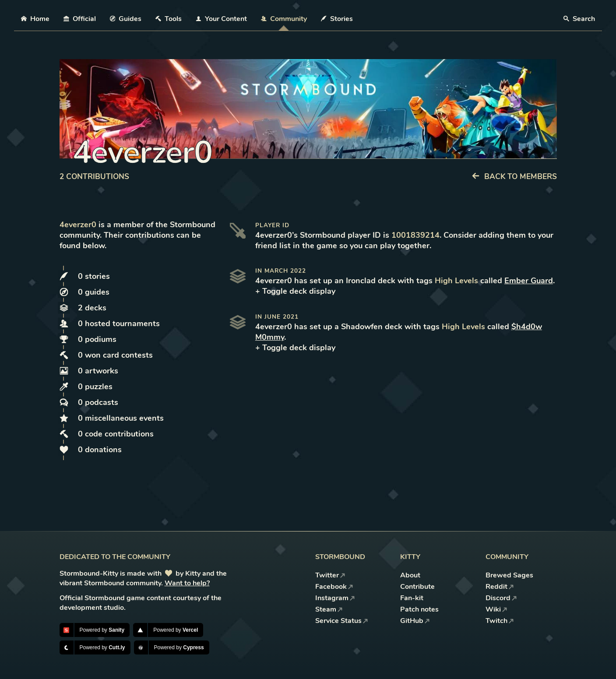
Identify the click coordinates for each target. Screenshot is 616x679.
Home (35, 19)
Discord (501, 598)
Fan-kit (412, 598)
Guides (126, 19)
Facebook (334, 587)
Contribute (417, 587)
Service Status (342, 621)
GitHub (415, 621)
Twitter (330, 575)
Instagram (335, 598)
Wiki (496, 609)
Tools (169, 19)
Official (80, 19)
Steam (329, 609)
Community (284, 19)
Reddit (500, 587)
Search (579, 19)
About (410, 575)
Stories (337, 19)
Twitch (500, 621)
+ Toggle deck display (295, 291)
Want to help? (187, 583)
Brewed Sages (509, 575)
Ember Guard (529, 281)
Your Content (221, 19)
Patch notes (419, 609)
